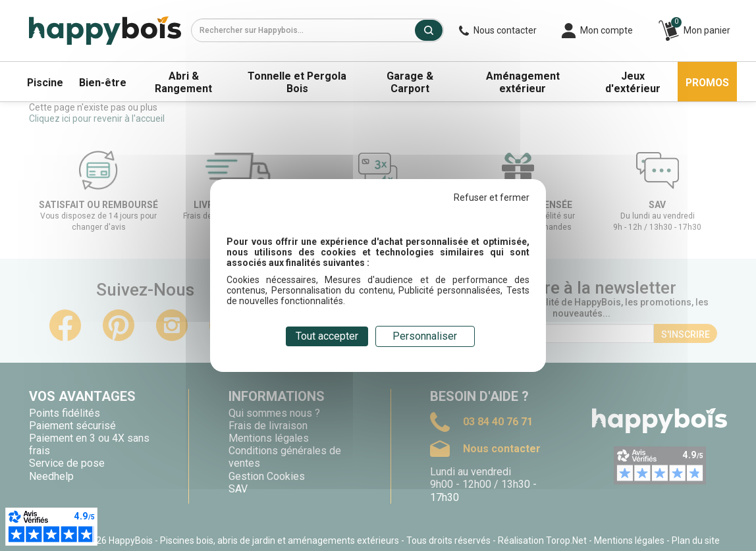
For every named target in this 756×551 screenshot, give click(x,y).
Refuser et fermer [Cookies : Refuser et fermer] (492, 197)
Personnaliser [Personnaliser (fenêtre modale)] (425, 336)
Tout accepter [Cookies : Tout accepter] (327, 336)
